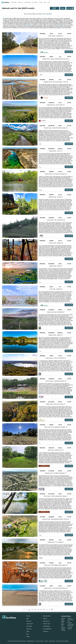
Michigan (63, 629)
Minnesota (63, 630)
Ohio (69, 621)
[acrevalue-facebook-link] (6, 621)
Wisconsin (70, 629)
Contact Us (46, 631)
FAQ (27, 634)
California (63, 618)
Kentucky (63, 627)
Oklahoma (70, 623)
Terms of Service (40, 641)
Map (27, 619)
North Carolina (71, 620)
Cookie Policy (52, 641)
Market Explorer (47, 616)
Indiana (63, 624)
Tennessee (70, 627)
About (28, 631)
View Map (70, 8)
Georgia (63, 621)
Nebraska (70, 618)
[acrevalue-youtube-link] (15, 621)
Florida (63, 620)
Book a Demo (46, 621)
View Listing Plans (47, 14)
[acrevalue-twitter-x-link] (9, 621)
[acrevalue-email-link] (3, 621)
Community (35, 2)
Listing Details (69, 52)
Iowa (62, 626)
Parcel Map (14, 2)
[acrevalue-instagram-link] (12, 621)
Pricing (41, 2)
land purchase (60, 26)
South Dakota (70, 626)
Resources (29, 629)
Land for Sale (27, 2)
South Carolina (71, 624)
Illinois (62, 623)
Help (45, 2)
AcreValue (6, 18)
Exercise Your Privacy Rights (62, 641)
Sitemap (45, 619)
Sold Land (20, 2)
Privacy (46, 641)
